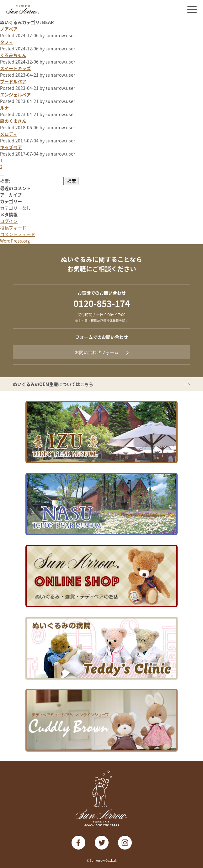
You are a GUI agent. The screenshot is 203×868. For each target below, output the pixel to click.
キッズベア (11, 147)
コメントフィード (18, 234)
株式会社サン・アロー (23, 10)
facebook (78, 843)
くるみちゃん (13, 55)
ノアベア (9, 29)
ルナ (4, 108)
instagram (125, 843)
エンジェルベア (15, 95)
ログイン (9, 221)
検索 (72, 181)
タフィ (7, 42)
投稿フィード (13, 228)
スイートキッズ (15, 68)
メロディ (9, 134)
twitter (102, 843)
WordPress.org (15, 241)
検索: (5, 181)
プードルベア (13, 81)
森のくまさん (13, 121)
